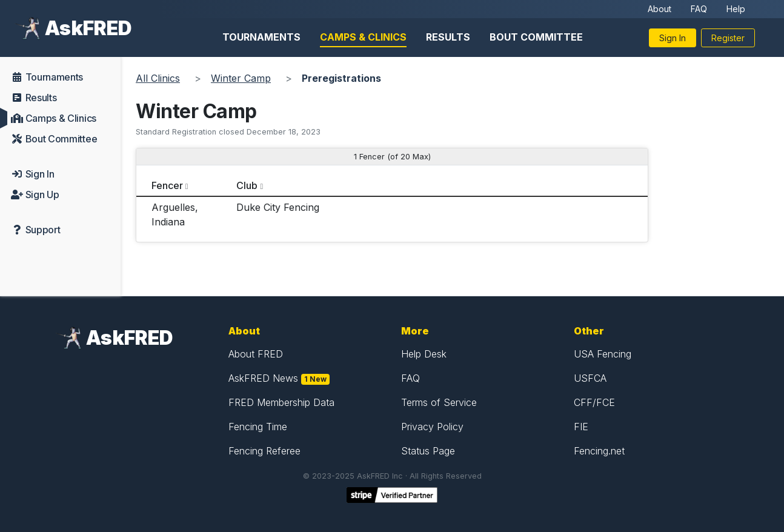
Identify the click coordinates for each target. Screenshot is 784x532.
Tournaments (261, 37)
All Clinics (158, 78)
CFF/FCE (594, 402)
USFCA (590, 378)
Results (448, 37)
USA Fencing (603, 354)
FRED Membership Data (281, 402)
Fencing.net (599, 451)
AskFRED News (263, 378)
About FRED (256, 354)
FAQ (699, 9)
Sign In (673, 38)
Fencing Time (258, 427)
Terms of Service (439, 402)
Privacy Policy (432, 427)
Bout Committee (536, 37)
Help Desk (424, 354)
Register (728, 38)
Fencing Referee (264, 451)
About (659, 9)
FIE (581, 427)
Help (736, 9)
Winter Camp (241, 78)
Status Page (428, 451)
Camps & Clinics (363, 37)
